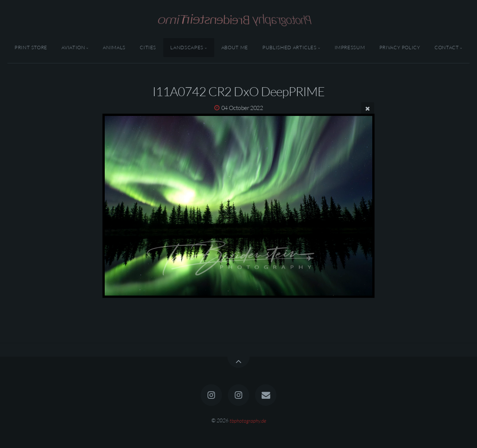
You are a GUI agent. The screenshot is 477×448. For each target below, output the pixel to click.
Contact (447, 47)
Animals (114, 47)
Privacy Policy (400, 47)
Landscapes (187, 47)
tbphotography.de (248, 420)
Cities (148, 47)
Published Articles (290, 47)
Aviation (73, 47)
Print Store (31, 47)
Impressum (350, 47)
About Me (235, 47)
